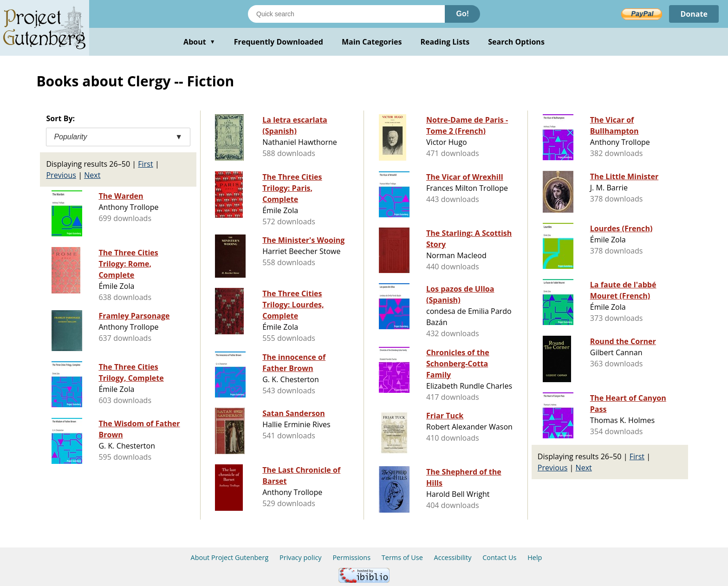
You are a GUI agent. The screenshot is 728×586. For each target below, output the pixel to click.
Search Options (516, 42)
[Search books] (346, 14)
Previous (61, 175)
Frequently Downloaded (279, 42)
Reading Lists (445, 42)
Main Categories (372, 42)
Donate (694, 14)
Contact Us (499, 557)
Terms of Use (402, 557)
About (199, 42)
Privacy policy (301, 557)
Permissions (351, 557)
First (145, 164)
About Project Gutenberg (230, 557)
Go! (462, 14)
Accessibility (453, 557)
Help (535, 557)
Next (92, 175)
